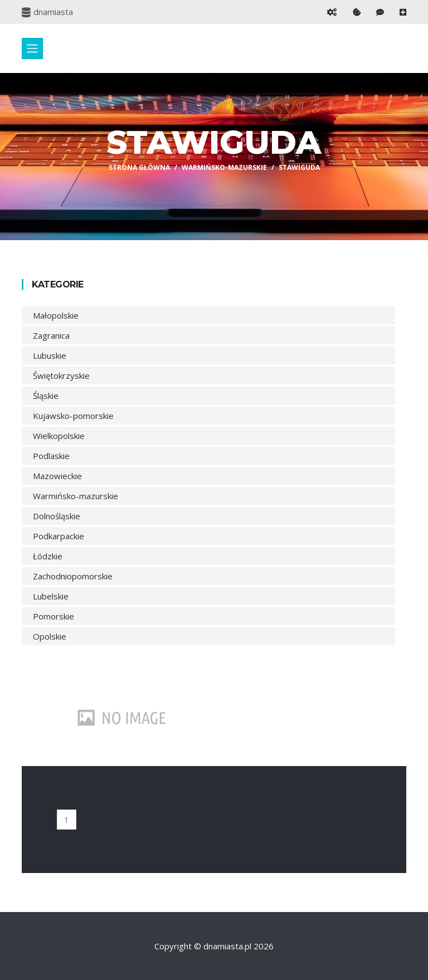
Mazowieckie (57, 476)
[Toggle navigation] (32, 48)
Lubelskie (51, 596)
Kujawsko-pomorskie (73, 416)
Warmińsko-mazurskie (224, 167)
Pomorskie (53, 616)
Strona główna (139, 167)
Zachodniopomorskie (73, 576)
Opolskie (50, 636)
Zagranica (51, 335)
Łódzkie (48, 556)
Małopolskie (56, 315)
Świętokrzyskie (61, 376)
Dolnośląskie (57, 516)
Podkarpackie (59, 536)
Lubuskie (50, 355)
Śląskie (46, 396)
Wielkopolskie (59, 436)
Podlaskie (51, 456)
